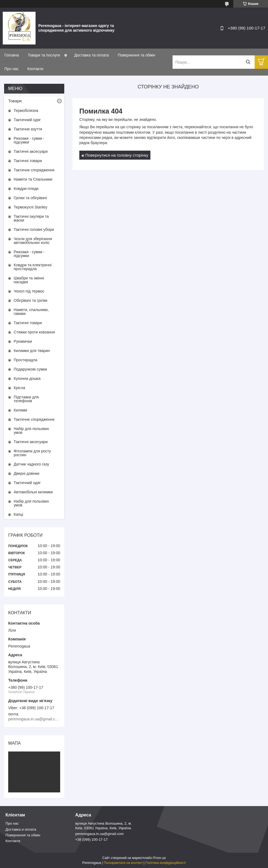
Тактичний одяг (27, 120)
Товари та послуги (44, 55)
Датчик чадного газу (31, 464)
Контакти (35, 69)
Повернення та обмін (136, 55)
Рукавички (23, 341)
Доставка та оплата (91, 55)
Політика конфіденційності (166, 863)
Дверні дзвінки (27, 473)
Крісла (19, 388)
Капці (18, 514)
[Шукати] (248, 62)
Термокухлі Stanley (30, 207)
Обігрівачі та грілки (30, 300)
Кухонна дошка (27, 378)
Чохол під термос (29, 291)
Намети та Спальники (33, 179)
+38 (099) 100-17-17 (91, 839)
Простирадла (26, 360)
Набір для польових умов (31, 431)
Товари (15, 101)
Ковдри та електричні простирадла (33, 267)
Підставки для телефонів (26, 399)
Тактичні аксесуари (31, 151)
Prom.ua (160, 858)
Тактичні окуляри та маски (31, 218)
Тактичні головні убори (34, 229)
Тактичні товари (28, 161)
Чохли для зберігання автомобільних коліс (33, 241)
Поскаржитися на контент (123, 863)
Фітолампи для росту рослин (32, 453)
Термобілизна (26, 111)
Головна (12, 55)
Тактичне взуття (28, 129)
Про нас (11, 69)
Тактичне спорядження (34, 170)
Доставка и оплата (21, 829)
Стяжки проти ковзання (34, 332)
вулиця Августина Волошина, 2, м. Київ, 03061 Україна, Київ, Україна (104, 826)
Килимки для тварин (32, 351)
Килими (20, 410)
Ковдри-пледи (26, 189)
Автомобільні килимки (33, 492)
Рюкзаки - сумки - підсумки (29, 140)
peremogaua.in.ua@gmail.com (99, 834)
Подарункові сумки (30, 369)
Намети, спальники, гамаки (31, 312)
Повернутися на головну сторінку (117, 155)
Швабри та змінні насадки (29, 280)
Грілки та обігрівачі (30, 198)
